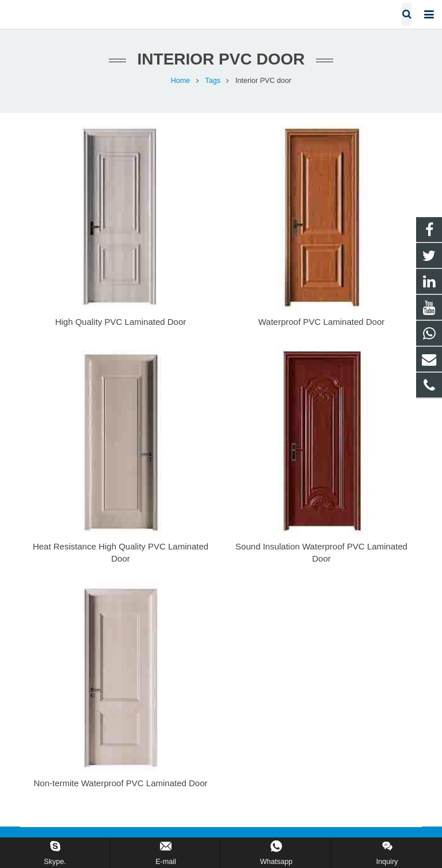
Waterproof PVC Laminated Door (322, 322)
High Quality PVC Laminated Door (121, 322)
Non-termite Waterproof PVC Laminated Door (120, 783)
